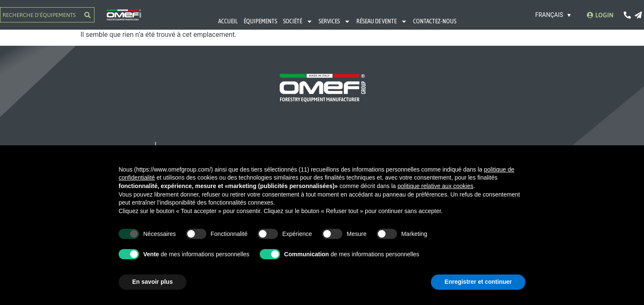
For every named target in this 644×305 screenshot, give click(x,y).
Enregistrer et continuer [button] (478, 282)
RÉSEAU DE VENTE (382, 21)
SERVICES (334, 21)
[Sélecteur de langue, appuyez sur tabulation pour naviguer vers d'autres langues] (553, 15)
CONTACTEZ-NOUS (435, 21)
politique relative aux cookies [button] (435, 186)
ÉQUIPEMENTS (260, 21)
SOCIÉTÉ (298, 21)
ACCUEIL (228, 21)
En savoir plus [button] (153, 282)
